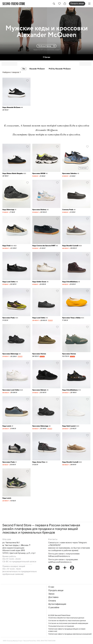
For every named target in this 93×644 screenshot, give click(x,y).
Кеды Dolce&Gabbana (70, 282)
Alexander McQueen (37, 69)
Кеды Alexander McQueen (11, 108)
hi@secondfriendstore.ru (59, 556)
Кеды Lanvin (7, 426)
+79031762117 (54, 545)
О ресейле (54, 608)
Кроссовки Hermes (39, 354)
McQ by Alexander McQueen (60, 69)
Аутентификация (57, 604)
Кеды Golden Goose (39, 282)
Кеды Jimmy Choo (39, 462)
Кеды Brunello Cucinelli (70, 246)
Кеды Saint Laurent (69, 426)
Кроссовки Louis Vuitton (11, 390)
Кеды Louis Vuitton (9, 282)
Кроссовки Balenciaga (10, 354)
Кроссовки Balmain (39, 390)
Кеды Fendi (6, 246)
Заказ (51, 594)
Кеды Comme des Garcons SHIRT (44, 246)
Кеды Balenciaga (8, 210)
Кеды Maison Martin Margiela (13, 174)
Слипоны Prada (68, 210)
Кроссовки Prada (9, 318)
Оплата (52, 601)
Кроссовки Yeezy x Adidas (71, 318)
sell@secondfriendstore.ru (60, 562)
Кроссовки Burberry (39, 210)
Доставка (53, 597)
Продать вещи (77, 4)
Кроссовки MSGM (39, 174)
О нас (51, 587)
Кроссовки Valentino (70, 174)
